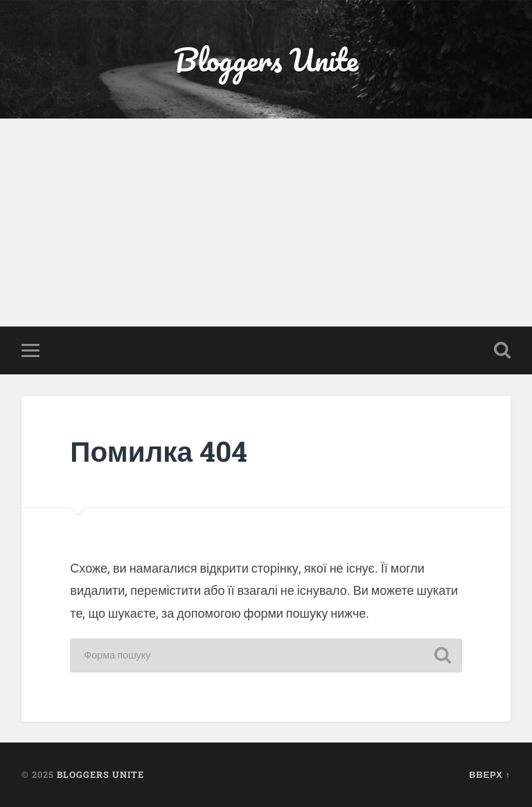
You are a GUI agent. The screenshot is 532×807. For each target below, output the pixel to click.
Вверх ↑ (490, 774)
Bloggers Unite (266, 59)
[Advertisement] (266, 223)
